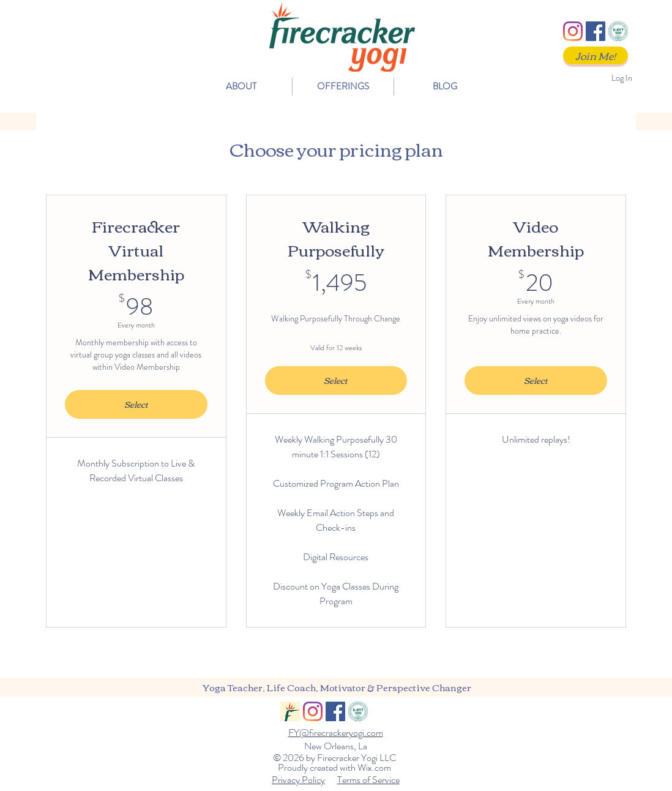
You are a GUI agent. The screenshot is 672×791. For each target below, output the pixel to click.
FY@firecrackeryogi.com (336, 733)
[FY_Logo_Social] (290, 711)
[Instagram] (573, 31)
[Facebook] (595, 31)
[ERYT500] (618, 31)
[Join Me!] (595, 55)
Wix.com (374, 767)
